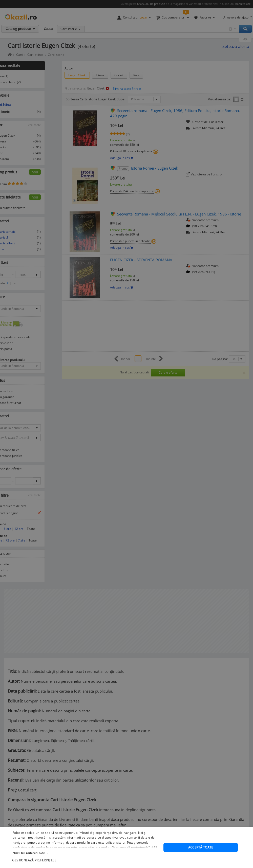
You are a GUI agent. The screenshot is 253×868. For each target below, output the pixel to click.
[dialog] (126, 434)
